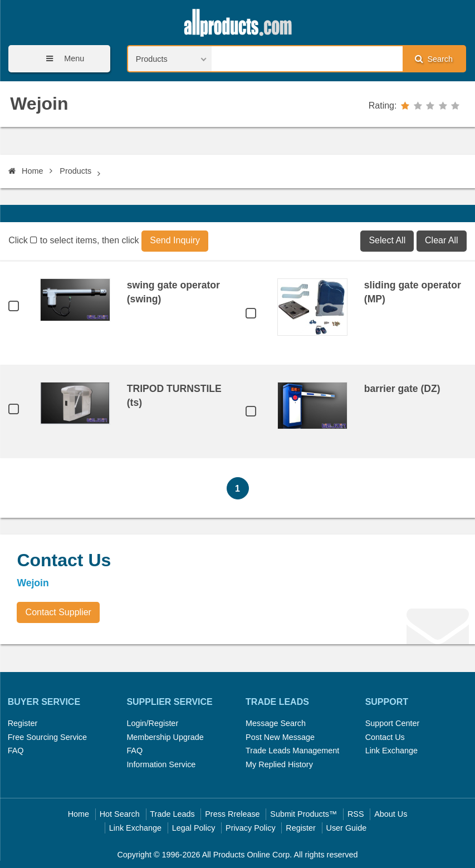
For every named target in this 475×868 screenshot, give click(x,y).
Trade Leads (172, 814)
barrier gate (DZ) (402, 389)
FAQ (16, 751)
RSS (356, 814)
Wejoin (39, 104)
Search (434, 59)
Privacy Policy (251, 828)
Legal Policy (194, 828)
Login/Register (152, 723)
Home (26, 171)
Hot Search (120, 814)
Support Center (393, 723)
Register (23, 723)
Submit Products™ (303, 814)
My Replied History (279, 764)
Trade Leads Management (292, 751)
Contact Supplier (58, 612)
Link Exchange (391, 751)
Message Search (276, 723)
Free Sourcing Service (47, 737)
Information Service (161, 764)
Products (75, 171)
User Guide (347, 828)
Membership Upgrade (165, 737)
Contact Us (385, 737)
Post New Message (280, 737)
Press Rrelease (232, 814)
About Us (391, 814)
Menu (61, 59)
